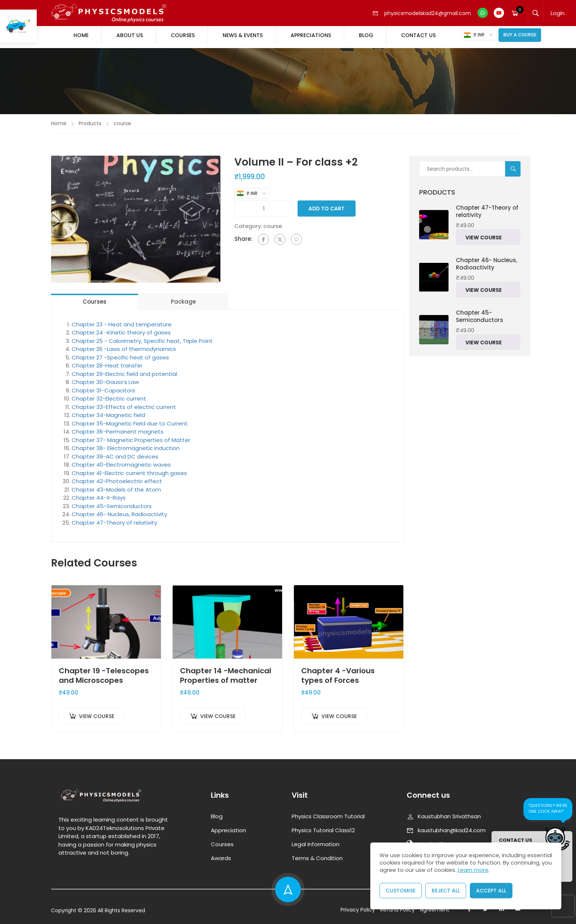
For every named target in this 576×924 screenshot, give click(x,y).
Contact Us (418, 35)
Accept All (491, 891)
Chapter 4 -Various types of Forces (338, 671)
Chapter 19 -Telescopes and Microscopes (104, 671)
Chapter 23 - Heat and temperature (122, 321)
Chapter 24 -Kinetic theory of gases (121, 329)
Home (81, 35)
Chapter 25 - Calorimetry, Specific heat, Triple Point (142, 337)
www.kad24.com (434, 840)
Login (558, 13)
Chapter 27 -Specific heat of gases (120, 354)
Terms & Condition (317, 854)
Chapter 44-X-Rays (99, 494)
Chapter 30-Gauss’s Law (105, 378)
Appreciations (311, 35)
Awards (221, 854)
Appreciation (228, 826)
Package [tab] (183, 298)
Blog (366, 35)
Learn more (473, 870)
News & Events (243, 35)
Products (90, 120)
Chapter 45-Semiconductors (112, 502)
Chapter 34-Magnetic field (108, 411)
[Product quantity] (264, 205)
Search (516, 166)
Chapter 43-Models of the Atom (116, 486)
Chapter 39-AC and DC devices (115, 453)
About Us (130, 35)
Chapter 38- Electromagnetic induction (126, 444)
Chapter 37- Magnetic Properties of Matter (131, 436)
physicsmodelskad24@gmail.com (422, 13)
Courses (183, 35)
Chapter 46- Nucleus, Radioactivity (119, 510)
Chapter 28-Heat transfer (107, 362)
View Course (97, 713)
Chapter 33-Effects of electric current (124, 403)
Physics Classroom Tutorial (328, 812)
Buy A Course (520, 35)
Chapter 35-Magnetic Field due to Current (130, 420)
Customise (401, 891)
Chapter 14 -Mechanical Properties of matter (226, 671)
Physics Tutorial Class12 (323, 826)
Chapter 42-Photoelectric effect (117, 477)
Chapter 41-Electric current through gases (129, 469)
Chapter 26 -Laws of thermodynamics (124, 345)
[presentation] (563, 906)
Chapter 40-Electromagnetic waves (121, 461)
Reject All (446, 891)
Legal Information (316, 840)
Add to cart (327, 205)
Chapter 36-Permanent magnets (118, 428)
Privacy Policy (358, 906)
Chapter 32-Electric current (109, 395)
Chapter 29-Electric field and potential (124, 370)
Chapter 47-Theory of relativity (114, 519)
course (122, 120)
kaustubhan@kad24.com (446, 826)
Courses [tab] (95, 298)
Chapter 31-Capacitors (103, 387)
